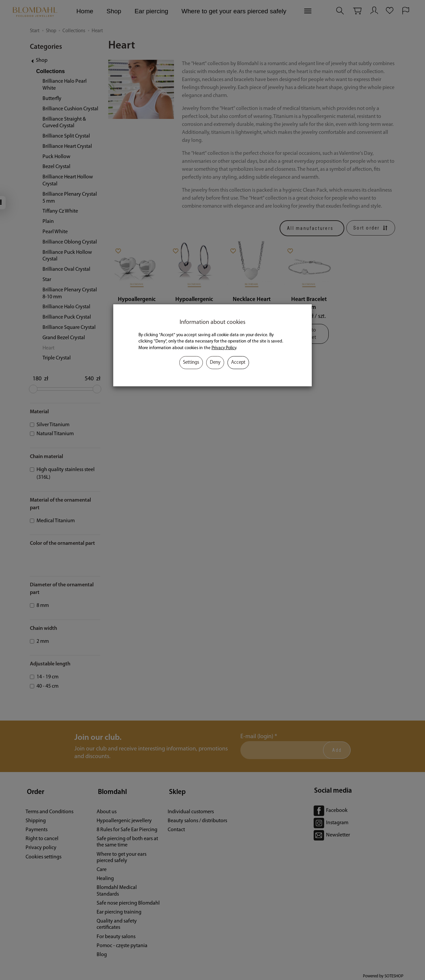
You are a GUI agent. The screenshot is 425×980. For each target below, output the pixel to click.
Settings (191, 363)
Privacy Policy (224, 348)
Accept (238, 363)
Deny (215, 363)
